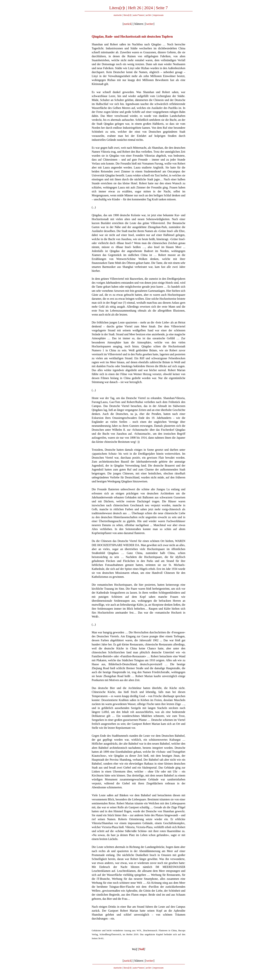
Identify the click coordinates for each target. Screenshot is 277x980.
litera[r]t (127, 15)
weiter (150, 24)
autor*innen (138, 15)
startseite (118, 15)
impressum (158, 15)
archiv (149, 15)
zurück (128, 24)
